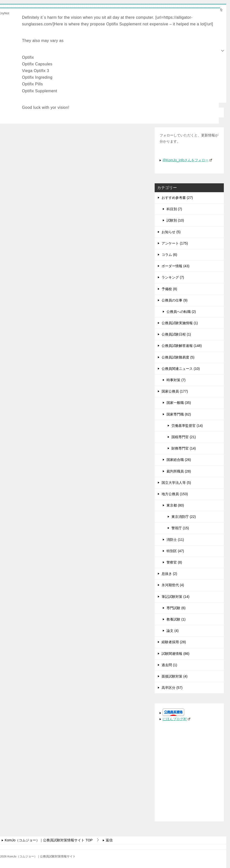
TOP (49, 840)
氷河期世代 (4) (173, 585)
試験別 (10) (175, 220)
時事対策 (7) (176, 380)
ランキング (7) (173, 277)
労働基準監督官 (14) (187, 425)
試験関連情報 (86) (176, 653)
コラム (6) (169, 255)
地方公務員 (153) (175, 494)
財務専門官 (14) (184, 448)
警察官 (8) (174, 562)
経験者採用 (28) (174, 642)
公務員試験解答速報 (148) (182, 346)
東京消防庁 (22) (184, 517)
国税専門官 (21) (184, 437)
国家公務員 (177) (175, 391)
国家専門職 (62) (179, 414)
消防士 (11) (175, 539)
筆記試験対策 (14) (176, 596)
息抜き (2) (169, 574)
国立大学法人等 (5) (176, 482)
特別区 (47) (175, 551)
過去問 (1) (169, 665)
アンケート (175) (175, 243)
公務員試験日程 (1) (176, 334)
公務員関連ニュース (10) (181, 368)
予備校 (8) (169, 289)
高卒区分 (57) (172, 688)
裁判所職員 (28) (179, 471)
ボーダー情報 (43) (176, 266)
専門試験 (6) (176, 608)
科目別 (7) (174, 209)
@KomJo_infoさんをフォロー (187, 160)
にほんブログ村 (176, 719)
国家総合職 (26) (179, 460)
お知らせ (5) (171, 232)
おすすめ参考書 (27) (177, 198)
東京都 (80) (175, 505)
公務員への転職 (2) (181, 312)
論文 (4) (173, 631)
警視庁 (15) (180, 528)
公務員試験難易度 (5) (178, 357)
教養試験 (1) (176, 619)
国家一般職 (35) (179, 403)
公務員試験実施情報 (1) (180, 323)
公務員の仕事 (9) (175, 300)
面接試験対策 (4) (175, 676)
